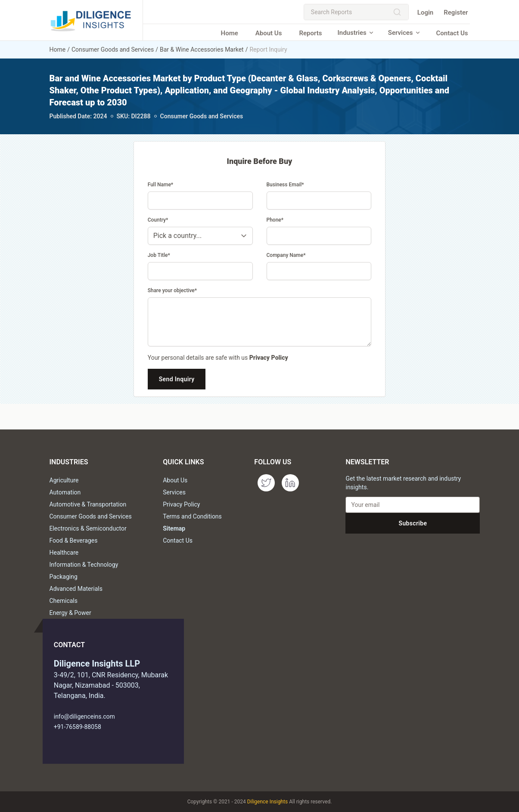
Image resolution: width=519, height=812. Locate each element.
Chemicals (64, 601)
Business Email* (285, 185)
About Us (269, 33)
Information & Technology (84, 565)
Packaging (64, 577)
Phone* (275, 220)
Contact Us (452, 33)
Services (404, 33)
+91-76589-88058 (78, 727)
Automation (65, 492)
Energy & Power (70, 613)
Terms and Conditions (192, 516)
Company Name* (286, 255)
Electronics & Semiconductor (88, 528)
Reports (310, 33)
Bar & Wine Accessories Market (202, 49)
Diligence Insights (267, 802)
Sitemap (174, 528)
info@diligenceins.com (84, 716)
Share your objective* (172, 290)
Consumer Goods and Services (113, 49)
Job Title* (159, 255)
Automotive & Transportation (88, 504)
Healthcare (64, 553)
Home (230, 33)
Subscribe (413, 523)
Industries (356, 33)
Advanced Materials (76, 589)
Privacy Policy (269, 358)
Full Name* (160, 185)
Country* (158, 220)
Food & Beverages (74, 540)
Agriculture (64, 480)
